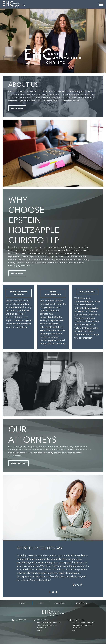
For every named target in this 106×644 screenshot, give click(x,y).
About (23, 603)
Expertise (60, 603)
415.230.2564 (21, 620)
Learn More (17, 108)
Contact (82, 603)
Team (41, 603)
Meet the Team (18, 463)
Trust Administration (53, 293)
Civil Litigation (87, 292)
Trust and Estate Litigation (19, 293)
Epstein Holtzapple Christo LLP (14, 4)
